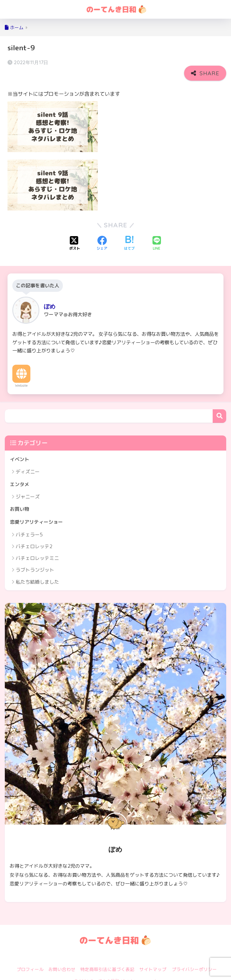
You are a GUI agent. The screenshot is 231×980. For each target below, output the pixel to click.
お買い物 (20, 501)
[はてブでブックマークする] (129, 234)
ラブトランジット (35, 563)
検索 (219, 407)
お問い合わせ (62, 962)
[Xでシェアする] (75, 234)
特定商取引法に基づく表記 (107, 962)
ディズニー (28, 463)
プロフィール (30, 962)
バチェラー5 (29, 527)
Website (21, 376)
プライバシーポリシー (194, 962)
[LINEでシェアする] (157, 234)
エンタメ (20, 476)
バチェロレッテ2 (34, 539)
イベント (20, 450)
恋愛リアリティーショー (38, 514)
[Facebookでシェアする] (102, 234)
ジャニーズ (28, 488)
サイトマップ (153, 962)
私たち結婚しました (37, 574)
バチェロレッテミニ (37, 551)
